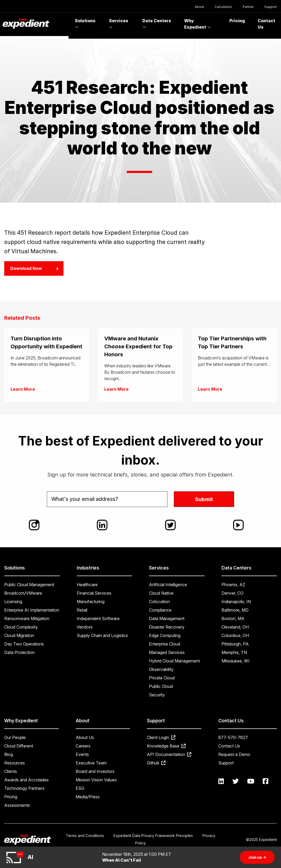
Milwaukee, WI (235, 661)
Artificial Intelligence (168, 585)
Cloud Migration (19, 635)
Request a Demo (234, 754)
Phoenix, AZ (233, 585)
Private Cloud (162, 678)
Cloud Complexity (21, 627)
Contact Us (229, 746)
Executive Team (91, 763)
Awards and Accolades (26, 780)
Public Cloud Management (29, 585)
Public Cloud (161, 686)
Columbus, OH (235, 635)
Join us (257, 857)
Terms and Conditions (85, 836)
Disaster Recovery (167, 627)
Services (119, 24)
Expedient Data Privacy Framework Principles (153, 836)
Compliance (160, 610)
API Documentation (169, 754)
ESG (80, 788)
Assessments (17, 805)
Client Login (161, 737)
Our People (15, 737)
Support (271, 7)
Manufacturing (91, 602)
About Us (85, 737)
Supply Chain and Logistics (102, 635)
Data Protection (19, 652)
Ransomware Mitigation (27, 618)
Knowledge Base (166, 746)
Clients (11, 771)
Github (156, 763)
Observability (161, 669)
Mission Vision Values (96, 780)
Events (82, 754)
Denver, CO (232, 593)
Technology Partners (24, 788)
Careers (83, 746)
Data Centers (157, 24)
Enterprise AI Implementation (32, 610)
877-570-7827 (233, 737)
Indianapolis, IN (236, 602)
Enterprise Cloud (165, 644)
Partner (248, 7)
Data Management (167, 618)
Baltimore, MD (235, 610)
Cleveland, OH (235, 627)
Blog (9, 754)
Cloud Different (19, 746)
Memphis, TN (234, 652)
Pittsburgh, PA (235, 644)
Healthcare (87, 585)
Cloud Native (161, 593)
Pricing (237, 21)
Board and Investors (95, 771)
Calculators (223, 7)
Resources (15, 763)
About (199, 7)
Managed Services (167, 652)
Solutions (85, 24)
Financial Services (94, 593)
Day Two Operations (24, 644)
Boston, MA (233, 618)
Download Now (34, 268)
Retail (82, 610)
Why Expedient (198, 24)
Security (157, 695)
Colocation (159, 602)
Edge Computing (165, 635)
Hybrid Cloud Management (174, 661)
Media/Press (88, 797)
